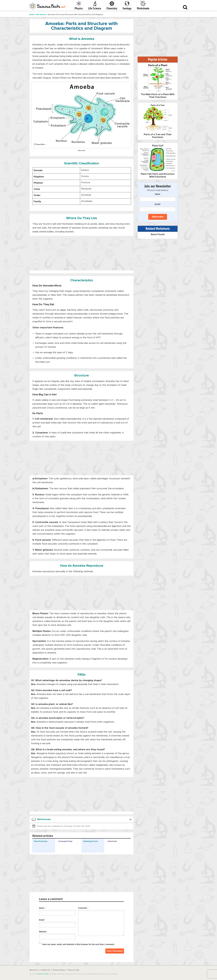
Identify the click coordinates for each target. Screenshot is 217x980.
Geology (127, 8)
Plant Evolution (41, 841)
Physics (79, 8)
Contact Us (45, 970)
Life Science (95, 8)
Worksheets (143, 8)
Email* (158, 207)
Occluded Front (65, 841)
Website (43, 932)
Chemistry (112, 8)
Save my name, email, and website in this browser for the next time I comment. (78, 944)
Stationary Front (90, 841)
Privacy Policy (59, 970)
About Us (34, 970)
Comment (83, 908)
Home (32, 15)
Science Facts (43, 974)
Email (42, 920)
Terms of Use (73, 970)
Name (42, 908)
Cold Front (112, 841)
